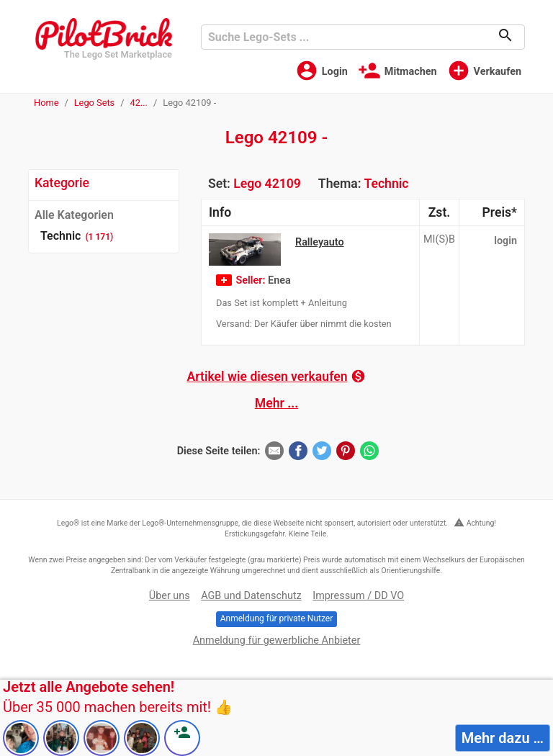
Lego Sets (95, 103)
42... (139, 103)
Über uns (170, 596)
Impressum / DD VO (358, 596)
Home (46, 103)
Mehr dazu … (503, 738)
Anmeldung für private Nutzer (276, 618)
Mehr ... (276, 403)
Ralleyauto (320, 242)
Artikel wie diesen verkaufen (277, 376)
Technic (386, 184)
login (505, 241)
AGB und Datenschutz (251, 596)
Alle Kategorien (74, 215)
